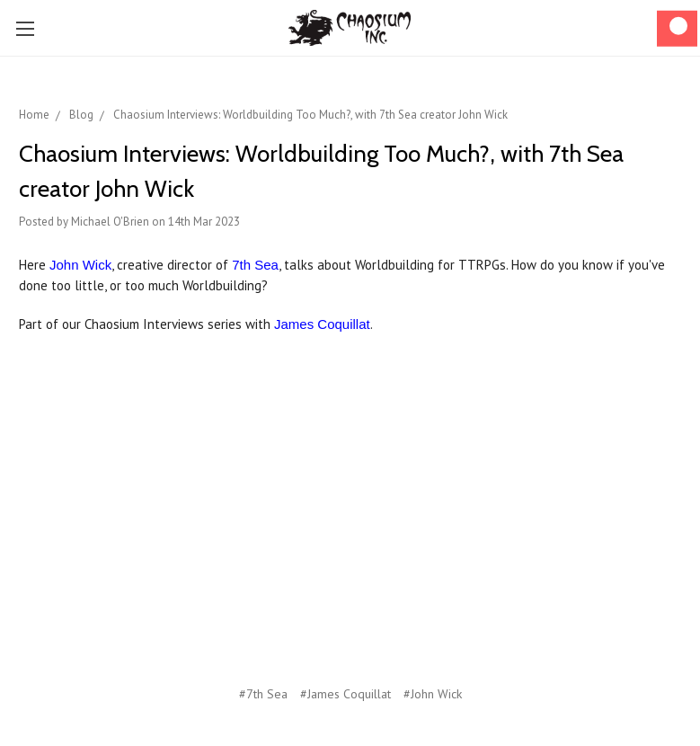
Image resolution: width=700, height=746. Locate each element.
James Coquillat (322, 324)
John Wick (80, 265)
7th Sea (255, 265)
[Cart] (677, 28)
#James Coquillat (346, 694)
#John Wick (433, 694)
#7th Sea (263, 694)
